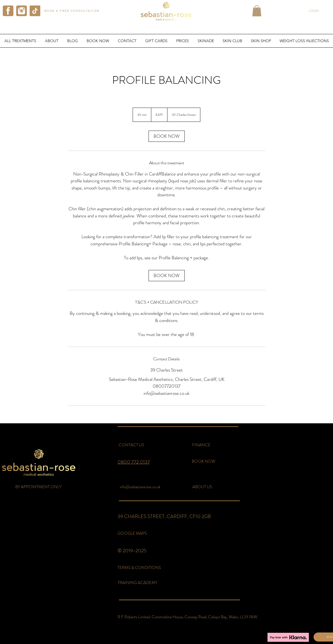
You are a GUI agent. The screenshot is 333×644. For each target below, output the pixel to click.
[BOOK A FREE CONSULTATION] (72, 11)
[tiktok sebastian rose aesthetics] (35, 11)
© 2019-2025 (132, 551)
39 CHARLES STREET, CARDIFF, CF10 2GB (164, 516)
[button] (257, 11)
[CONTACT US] (132, 445)
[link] (167, 136)
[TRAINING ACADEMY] (140, 583)
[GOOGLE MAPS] (132, 534)
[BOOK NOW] (203, 462)
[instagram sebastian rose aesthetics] (22, 11)
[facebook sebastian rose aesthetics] (8, 11)
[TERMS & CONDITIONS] (141, 568)
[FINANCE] (201, 445)
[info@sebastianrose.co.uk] (140, 487)
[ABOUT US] (202, 487)
